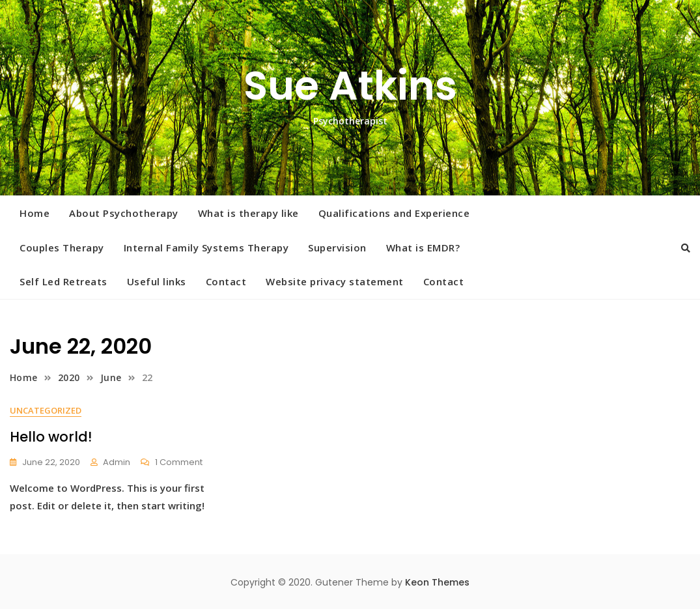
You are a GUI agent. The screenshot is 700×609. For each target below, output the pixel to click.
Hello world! (51, 437)
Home (35, 213)
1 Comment (179, 463)
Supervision (337, 248)
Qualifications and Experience (394, 213)
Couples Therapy (62, 248)
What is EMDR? (423, 248)
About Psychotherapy (124, 213)
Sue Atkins (350, 86)
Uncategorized (46, 410)
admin (117, 462)
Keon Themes (437, 582)
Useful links (157, 281)
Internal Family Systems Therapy (206, 248)
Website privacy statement (335, 281)
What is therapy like (248, 213)
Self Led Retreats (63, 281)
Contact (226, 281)
